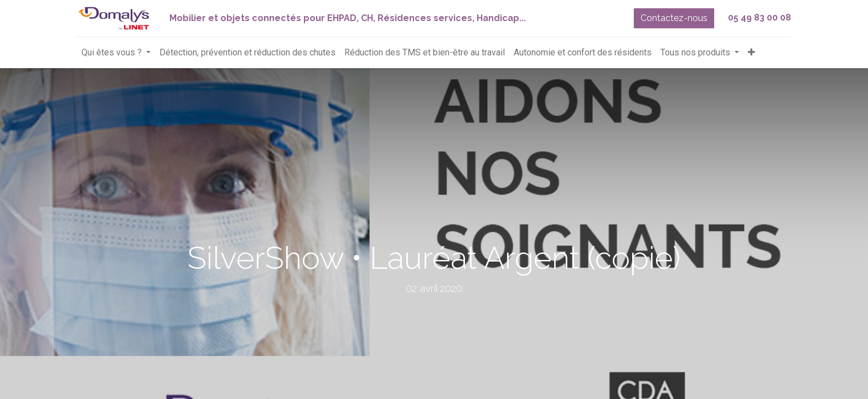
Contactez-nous (674, 18)
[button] (751, 53)
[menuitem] (247, 53)
